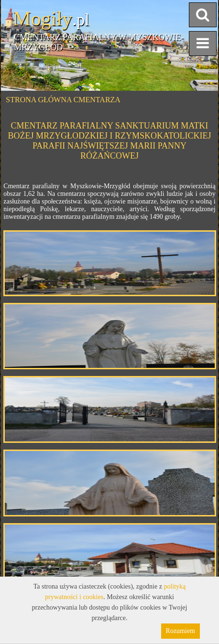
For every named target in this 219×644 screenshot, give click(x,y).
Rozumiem (181, 631)
